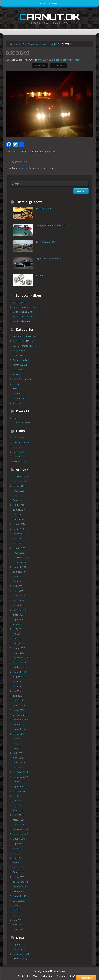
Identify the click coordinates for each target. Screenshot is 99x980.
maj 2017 (17, 639)
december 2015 (20, 715)
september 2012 (21, 896)
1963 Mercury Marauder (24, 336)
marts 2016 (18, 701)
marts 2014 (18, 815)
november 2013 (20, 834)
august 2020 (19, 510)
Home (11, 44)
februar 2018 (19, 596)
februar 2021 (19, 500)
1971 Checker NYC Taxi (24, 341)
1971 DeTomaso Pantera (25, 346)
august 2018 (19, 572)
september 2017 (21, 619)
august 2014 (19, 791)
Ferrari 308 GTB (20, 365)
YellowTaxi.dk (19, 461)
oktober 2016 (19, 667)
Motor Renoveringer (23, 379)
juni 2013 (17, 853)
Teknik (16, 389)
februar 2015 (19, 763)
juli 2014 (17, 796)
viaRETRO (18, 457)
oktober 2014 (19, 782)
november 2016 (20, 662)
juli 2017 (17, 629)
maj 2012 (17, 915)
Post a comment (13, 151)
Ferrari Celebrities (21, 321)
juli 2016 (17, 681)
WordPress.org (20, 959)
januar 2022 (19, 491)
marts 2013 (18, 867)
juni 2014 (17, 801)
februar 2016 (19, 705)
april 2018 (18, 586)
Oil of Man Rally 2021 (23, 312)
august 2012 (19, 901)
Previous (40, 65)
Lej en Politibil (74, 976)
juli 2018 (17, 577)
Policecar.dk (19, 452)
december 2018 (20, 557)
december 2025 (20, 476)
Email (15, 418)
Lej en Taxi (32, 976)
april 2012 (18, 920)
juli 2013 (17, 848)
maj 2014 (17, 805)
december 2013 (20, 829)
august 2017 (19, 624)
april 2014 (18, 810)
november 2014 (20, 777)
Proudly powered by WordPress (49, 971)
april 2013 (18, 863)
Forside (22, 976)
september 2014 (21, 786)
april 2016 (18, 696)
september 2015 (21, 729)
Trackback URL (49, 151)
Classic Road (19, 438)
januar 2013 (19, 877)
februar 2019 (19, 548)
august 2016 (19, 677)
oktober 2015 (19, 724)
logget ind (23, 168)
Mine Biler (18, 447)
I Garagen (61, 976)
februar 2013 (19, 872)
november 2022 (20, 481)
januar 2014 (19, 825)
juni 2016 (17, 686)
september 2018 (21, 567)
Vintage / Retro (20, 398)
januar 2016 (19, 710)
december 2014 (20, 772)
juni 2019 (17, 538)
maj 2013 (17, 858)
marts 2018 (18, 591)
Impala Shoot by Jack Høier (49, 259)
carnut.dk (49, 17)
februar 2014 (19, 820)
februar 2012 (19, 929)
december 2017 (20, 605)
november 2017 (20, 610)
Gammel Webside (21, 423)
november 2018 (20, 562)
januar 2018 (19, 600)
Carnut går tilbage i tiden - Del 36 (45, 44)
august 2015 (19, 734)
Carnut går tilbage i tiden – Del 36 (65, 60)
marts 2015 (18, 758)
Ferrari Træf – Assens (23, 316)
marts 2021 (18, 495)
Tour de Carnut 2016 (46, 242)
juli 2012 (17, 906)
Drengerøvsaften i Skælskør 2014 (52, 225)
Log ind (16, 944)
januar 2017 (19, 653)
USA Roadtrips (47, 976)
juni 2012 (17, 910)
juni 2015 (17, 743)
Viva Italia (18, 403)
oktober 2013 (19, 839)
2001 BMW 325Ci (21, 302)
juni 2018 (17, 581)
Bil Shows (18, 355)
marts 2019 (18, 543)
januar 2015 (19, 767)
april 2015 (18, 753)
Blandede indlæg (21, 360)
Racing (16, 384)
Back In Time (21, 44)
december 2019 (20, 534)
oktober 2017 (19, 615)
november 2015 (20, 720)
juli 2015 (17, 739)
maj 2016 (17, 691)
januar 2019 (19, 553)
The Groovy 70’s (44, 209)
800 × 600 (42, 60)
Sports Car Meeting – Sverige (27, 307)
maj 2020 (17, 515)
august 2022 (19, 486)
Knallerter (18, 374)
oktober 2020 (19, 505)
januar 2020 (19, 529)
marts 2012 (18, 925)
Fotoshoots (18, 370)
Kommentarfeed (21, 954)
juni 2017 (17, 634)
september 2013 (21, 844)
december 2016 (20, 658)
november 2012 (20, 887)
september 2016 (21, 672)
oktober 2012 (19, 891)
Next (59, 65)
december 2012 (20, 882)
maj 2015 (17, 748)
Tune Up (40, 275)
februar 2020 (19, 524)
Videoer (17, 393)
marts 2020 (18, 519)
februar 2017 (19, 648)
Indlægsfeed (19, 949)
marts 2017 (18, 643)
